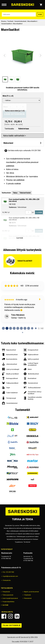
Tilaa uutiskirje (12, 625)
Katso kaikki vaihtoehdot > (15, 136)
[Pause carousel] (23, 332)
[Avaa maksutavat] (22, 143)
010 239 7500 (36, 150)
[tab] (6, 193)
